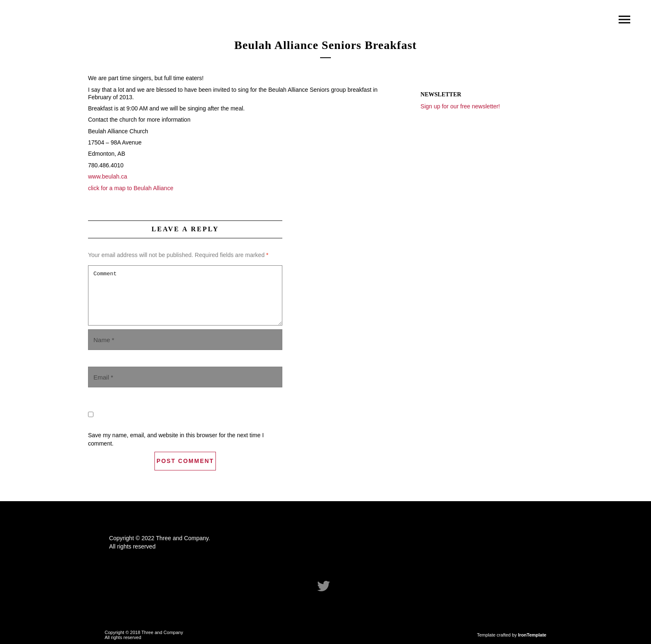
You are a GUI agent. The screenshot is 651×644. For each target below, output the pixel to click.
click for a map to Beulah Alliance (131, 188)
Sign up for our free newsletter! (460, 106)
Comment (185, 295)
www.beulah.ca (108, 176)
